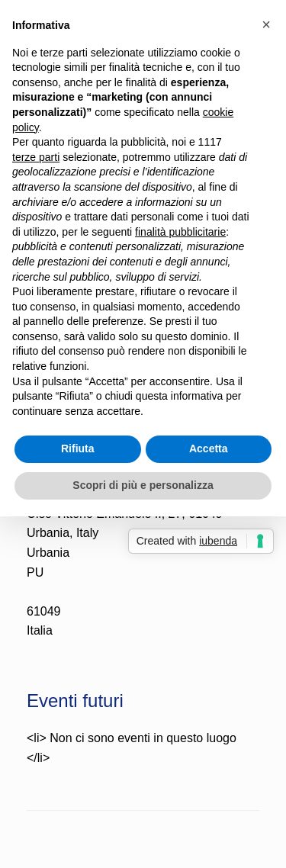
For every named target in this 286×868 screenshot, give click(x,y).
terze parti (36, 157)
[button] (266, 24)
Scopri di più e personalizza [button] (143, 485)
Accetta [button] (209, 448)
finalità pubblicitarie (180, 232)
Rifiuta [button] (78, 448)
